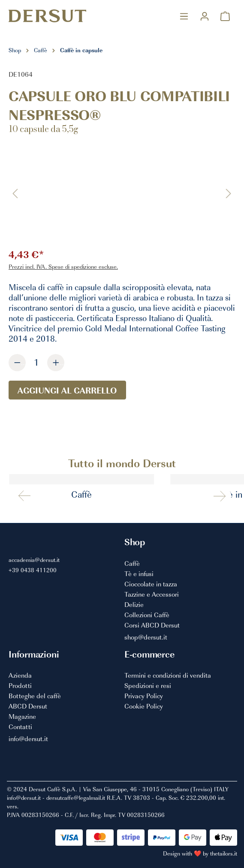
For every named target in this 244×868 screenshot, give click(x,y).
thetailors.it (224, 853)
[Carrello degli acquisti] (225, 16)
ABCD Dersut (28, 706)
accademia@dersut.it (34, 560)
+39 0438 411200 (33, 570)
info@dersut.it (28, 739)
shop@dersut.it (146, 637)
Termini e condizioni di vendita (168, 676)
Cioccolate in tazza (151, 584)
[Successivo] (229, 193)
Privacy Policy (144, 696)
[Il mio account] (205, 16)
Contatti (20, 727)
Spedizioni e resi (148, 686)
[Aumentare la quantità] (56, 363)
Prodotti (20, 686)
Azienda (20, 676)
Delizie (134, 605)
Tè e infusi (139, 574)
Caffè (132, 564)
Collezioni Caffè (147, 615)
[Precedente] (15, 193)
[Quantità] (36, 362)
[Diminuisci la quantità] (17, 363)
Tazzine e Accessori (152, 595)
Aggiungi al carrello (67, 390)
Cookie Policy (144, 706)
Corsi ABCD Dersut (152, 625)
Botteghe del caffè (35, 696)
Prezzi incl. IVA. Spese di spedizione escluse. (63, 266)
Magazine (22, 717)
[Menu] (184, 16)
